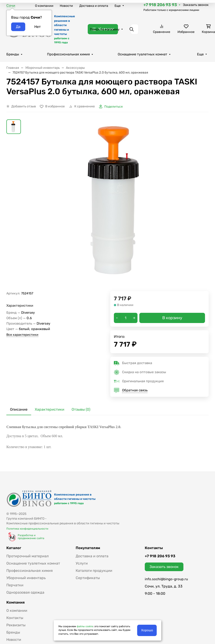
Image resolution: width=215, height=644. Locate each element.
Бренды (13, 54)
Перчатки (15, 585)
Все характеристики (22, 335)
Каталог (14, 548)
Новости (66, 6)
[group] (118, 205)
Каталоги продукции (94, 571)
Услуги (82, 563)
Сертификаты (88, 578)
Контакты (15, 618)
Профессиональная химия (68, 54)
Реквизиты (16, 625)
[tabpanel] (107, 437)
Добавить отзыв (24, 106)
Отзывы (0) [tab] (81, 409)
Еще (118, 6)
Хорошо (147, 630)
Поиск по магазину (105, 29)
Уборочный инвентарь (26, 578)
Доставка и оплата (94, 6)
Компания (15, 602)
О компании (44, 6)
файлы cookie (85, 626)
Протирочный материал (27, 556)
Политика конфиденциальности (27, 529)
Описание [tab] (19, 409)
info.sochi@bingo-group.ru (166, 579)
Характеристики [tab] (50, 409)
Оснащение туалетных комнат (142, 54)
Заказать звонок (196, 5)
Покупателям (88, 548)
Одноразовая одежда (25, 592)
